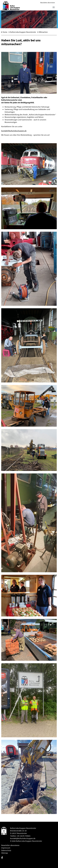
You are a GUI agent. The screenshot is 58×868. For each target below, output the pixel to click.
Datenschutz (6, 850)
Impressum (6, 848)
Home (5, 32)
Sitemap (5, 853)
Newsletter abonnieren (48, 3)
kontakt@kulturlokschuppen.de (14, 131)
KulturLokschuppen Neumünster (23, 32)
